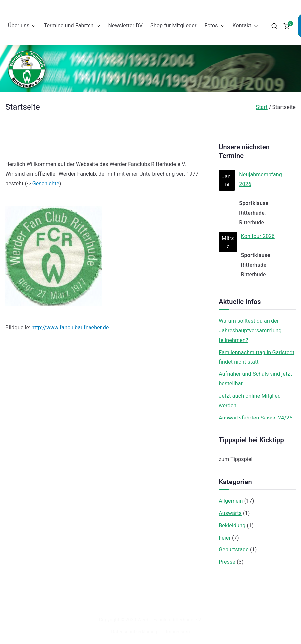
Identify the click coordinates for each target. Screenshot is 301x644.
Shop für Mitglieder (173, 25)
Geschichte (46, 184)
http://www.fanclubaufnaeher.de (70, 327)
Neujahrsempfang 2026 (261, 179)
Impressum (178, 632)
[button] (32, 26)
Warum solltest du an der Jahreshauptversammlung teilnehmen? (250, 330)
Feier (225, 538)
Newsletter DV (126, 25)
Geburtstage (234, 550)
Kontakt (245, 26)
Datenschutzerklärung (134, 632)
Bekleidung (232, 525)
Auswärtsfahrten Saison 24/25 (256, 418)
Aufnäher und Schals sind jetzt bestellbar (255, 379)
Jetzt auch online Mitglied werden (250, 401)
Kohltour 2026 (258, 236)
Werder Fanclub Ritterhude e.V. (170, 620)
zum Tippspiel (236, 459)
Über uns (22, 26)
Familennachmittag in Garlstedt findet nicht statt (257, 357)
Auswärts (230, 513)
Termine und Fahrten (72, 26)
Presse (227, 562)
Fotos (214, 26)
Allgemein (231, 501)
